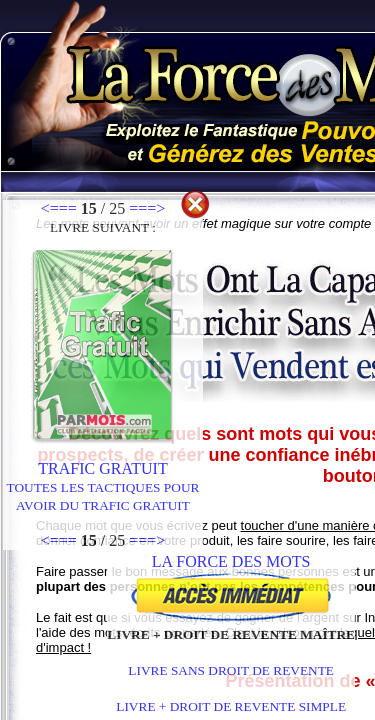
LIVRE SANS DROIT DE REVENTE (231, 670)
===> (147, 208)
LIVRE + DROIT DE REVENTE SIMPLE (231, 706)
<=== (59, 208)
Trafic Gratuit (103, 477)
